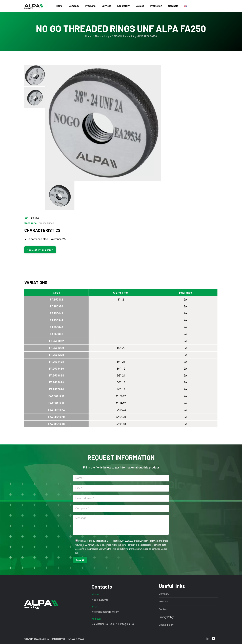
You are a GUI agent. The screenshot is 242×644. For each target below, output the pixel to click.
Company (164, 594)
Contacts (164, 609)
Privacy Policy (166, 617)
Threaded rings (46, 223)
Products (164, 601)
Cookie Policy (166, 625)
